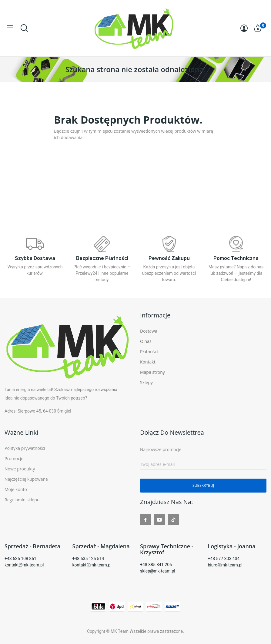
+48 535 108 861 (20, 559)
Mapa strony (152, 372)
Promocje (14, 458)
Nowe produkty (20, 469)
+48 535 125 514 (88, 559)
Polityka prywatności (25, 448)
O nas (146, 341)
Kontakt (148, 362)
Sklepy (146, 382)
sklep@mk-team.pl (158, 571)
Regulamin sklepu (22, 500)
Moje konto (16, 489)
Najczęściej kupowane (26, 479)
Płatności (149, 352)
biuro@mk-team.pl (225, 565)
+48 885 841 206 (156, 565)
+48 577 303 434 (224, 559)
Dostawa (149, 331)
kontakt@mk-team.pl (24, 565)
